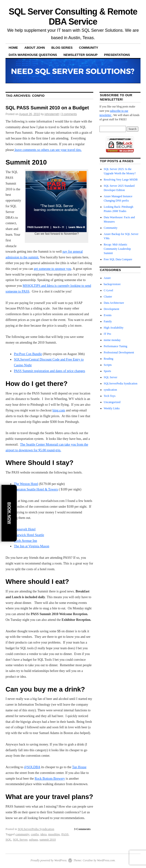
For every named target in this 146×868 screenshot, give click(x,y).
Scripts (108, 365)
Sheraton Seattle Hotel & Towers (36, 489)
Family (108, 321)
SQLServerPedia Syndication (36, 829)
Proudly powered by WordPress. (49, 860)
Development (112, 309)
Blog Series (62, 48)
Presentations (117, 55)
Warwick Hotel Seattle (29, 535)
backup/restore (112, 284)
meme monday (112, 340)
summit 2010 (48, 839)
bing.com (59, 410)
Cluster (108, 297)
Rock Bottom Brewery (50, 779)
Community (89, 48)
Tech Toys (110, 396)
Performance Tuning (115, 346)
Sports (107, 371)
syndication (110, 390)
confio (35, 834)
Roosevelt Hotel (25, 529)
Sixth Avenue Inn (25, 541)
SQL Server (20, 839)
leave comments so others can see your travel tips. (48, 150)
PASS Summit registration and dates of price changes (50, 371)
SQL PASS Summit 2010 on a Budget (47, 108)
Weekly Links (112, 408)
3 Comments (82, 829)
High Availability (114, 328)
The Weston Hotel (26, 484)
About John (35, 48)
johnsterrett (52, 114)
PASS (65, 834)
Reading (109, 359)
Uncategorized (112, 402)
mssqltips (54, 834)
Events (108, 315)
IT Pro (107, 334)
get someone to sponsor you (52, 269)
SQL (8, 839)
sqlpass (34, 839)
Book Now (9, 513)
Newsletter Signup (81, 55)
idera (43, 834)
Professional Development (119, 352)
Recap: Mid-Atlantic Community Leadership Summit (117, 249)
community (22, 834)
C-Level (108, 290)
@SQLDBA (32, 767)
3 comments (69, 114)
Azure (107, 278)
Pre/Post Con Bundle (28, 354)
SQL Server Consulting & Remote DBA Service (73, 17)
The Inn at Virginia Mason (31, 546)
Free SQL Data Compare (118, 259)
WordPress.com (106, 860)
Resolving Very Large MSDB (121, 180)
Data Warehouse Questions (33, 55)
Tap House (79, 767)
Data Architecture (114, 303)
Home (13, 48)
